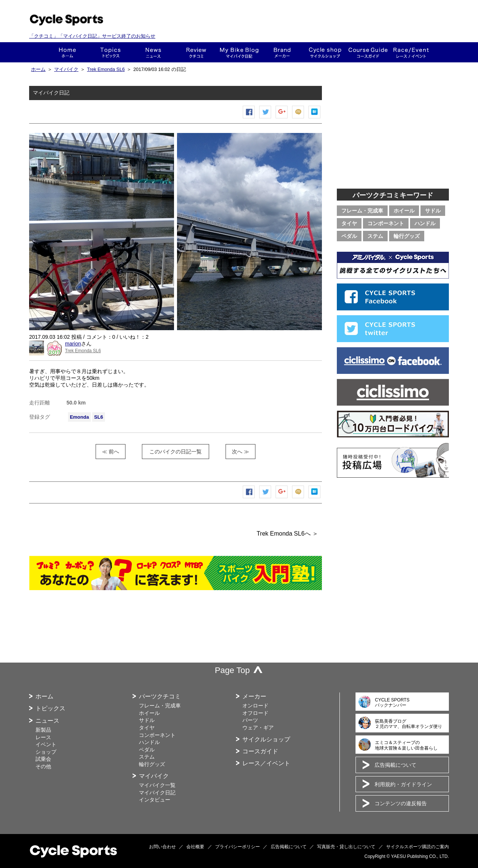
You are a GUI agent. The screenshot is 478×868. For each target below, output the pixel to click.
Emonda (79, 417)
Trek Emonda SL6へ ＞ (287, 534)
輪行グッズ (407, 236)
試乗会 (43, 759)
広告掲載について (395, 765)
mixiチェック (298, 118)
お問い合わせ (162, 847)
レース (43, 737)
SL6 (99, 417)
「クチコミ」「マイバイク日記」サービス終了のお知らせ (92, 36)
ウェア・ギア (258, 728)
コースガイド (368, 52)
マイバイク (66, 69)
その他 (43, 766)
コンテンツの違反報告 (401, 803)
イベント (46, 744)
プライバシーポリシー (238, 847)
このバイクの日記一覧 (176, 452)
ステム (375, 236)
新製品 (43, 730)
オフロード (255, 713)
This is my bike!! (239, 52)
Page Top (232, 670)
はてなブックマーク (315, 118)
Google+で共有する (282, 118)
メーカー (282, 52)
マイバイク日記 (157, 793)
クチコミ (196, 52)
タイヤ (349, 223)
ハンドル (425, 223)
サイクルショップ (266, 739)
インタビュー (155, 800)
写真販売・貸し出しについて (346, 847)
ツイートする (266, 118)
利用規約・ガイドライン (403, 784)
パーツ (250, 720)
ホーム (67, 52)
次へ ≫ (240, 452)
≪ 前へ (111, 452)
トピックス (110, 52)
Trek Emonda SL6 (106, 69)
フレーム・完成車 (362, 211)
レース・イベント (411, 52)
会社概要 (195, 847)
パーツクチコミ (160, 696)
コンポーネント (386, 223)
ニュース (153, 52)
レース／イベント (266, 763)
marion (73, 344)
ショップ (325, 52)
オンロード (255, 706)
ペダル (349, 236)
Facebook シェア (249, 118)
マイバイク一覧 (157, 785)
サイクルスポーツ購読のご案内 (418, 847)
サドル (433, 211)
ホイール (404, 211)
